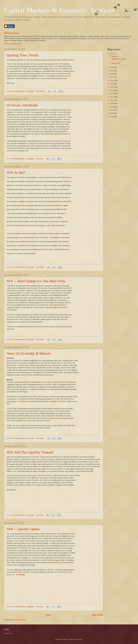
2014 (112, 87)
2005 (112, 117)
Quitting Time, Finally (23, 55)
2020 (112, 67)
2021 (112, 54)
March (114, 56)
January (115, 63)
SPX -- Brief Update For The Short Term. (36, 281)
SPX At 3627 (16, 173)
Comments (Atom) (20, 620)
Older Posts (97, 615)
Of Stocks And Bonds (22, 105)
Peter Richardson (13, 33)
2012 (112, 94)
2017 (112, 77)
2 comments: (40, 267)
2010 (112, 100)
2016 (112, 81)
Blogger (80, 639)
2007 (112, 110)
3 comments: (40, 438)
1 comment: (40, 159)
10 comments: (41, 91)
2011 (112, 97)
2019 (112, 71)
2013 (112, 90)
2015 (112, 84)
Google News (8, 633)
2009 (112, 103)
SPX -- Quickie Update (23, 529)
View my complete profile (13, 43)
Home (48, 615)
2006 (112, 113)
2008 (112, 107)
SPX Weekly (20, 575)
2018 (112, 74)
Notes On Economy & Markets (29, 353)
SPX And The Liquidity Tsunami (30, 452)
